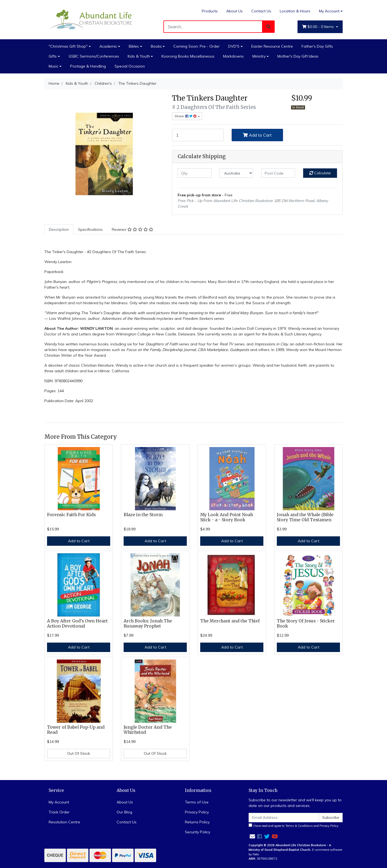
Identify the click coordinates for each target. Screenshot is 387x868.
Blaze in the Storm (143, 515)
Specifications (90, 229)
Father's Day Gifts (317, 46)
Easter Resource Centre (272, 46)
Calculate (320, 173)
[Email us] (252, 836)
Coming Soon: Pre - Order (196, 46)
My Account (59, 802)
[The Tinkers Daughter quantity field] (198, 135)
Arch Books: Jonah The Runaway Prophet (148, 623)
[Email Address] (284, 818)
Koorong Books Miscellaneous (188, 56)
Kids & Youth (139, 56)
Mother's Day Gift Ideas (298, 56)
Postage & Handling (88, 66)
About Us (234, 11)
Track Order (59, 812)
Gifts (53, 56)
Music (53, 66)
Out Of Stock (79, 753)
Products (210, 11)
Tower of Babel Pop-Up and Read (76, 730)
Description (59, 229)
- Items (318, 27)
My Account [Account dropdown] (329, 11)
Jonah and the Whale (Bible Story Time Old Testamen (305, 517)
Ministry (259, 56)
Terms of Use (197, 802)
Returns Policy (197, 822)
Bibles (134, 46)
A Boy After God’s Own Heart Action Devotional (77, 623)
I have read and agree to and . (294, 826)
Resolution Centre (64, 822)
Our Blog (124, 812)
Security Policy (198, 832)
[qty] (195, 173)
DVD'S (234, 46)
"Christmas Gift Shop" (68, 46)
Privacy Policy (197, 812)
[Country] (236, 173)
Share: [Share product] (186, 116)
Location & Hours (295, 11)
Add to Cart (257, 135)
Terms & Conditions (299, 826)
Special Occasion (130, 66)
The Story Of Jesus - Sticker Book (306, 623)
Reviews (132, 229)
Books (156, 46)
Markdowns (233, 56)
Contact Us (261, 11)
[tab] (59, 230)
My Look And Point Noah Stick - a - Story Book (227, 517)
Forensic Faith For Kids (71, 515)
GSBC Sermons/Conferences (94, 56)
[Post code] (278, 173)
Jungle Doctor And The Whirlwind (148, 730)
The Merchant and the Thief (230, 621)
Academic (108, 46)
